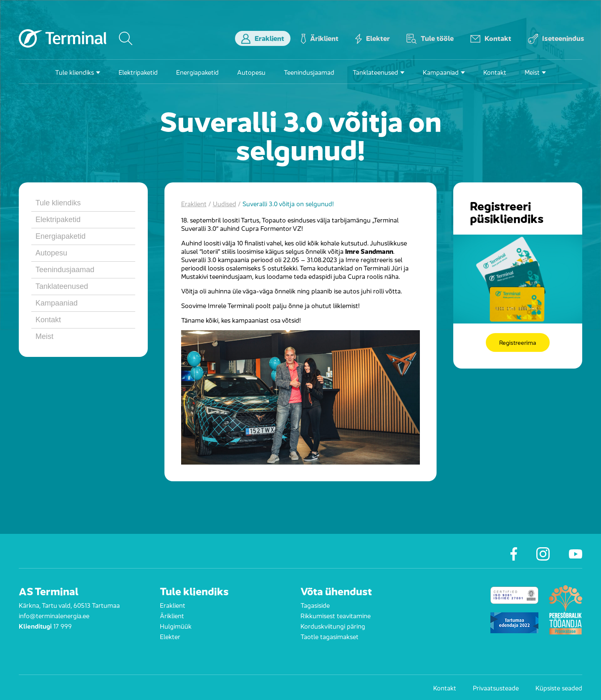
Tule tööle (430, 38)
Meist (532, 72)
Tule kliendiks (74, 72)
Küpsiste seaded (559, 687)
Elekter (372, 38)
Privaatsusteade (496, 687)
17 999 (63, 625)
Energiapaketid (197, 72)
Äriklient (320, 38)
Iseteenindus (556, 38)
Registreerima (518, 342)
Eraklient (263, 38)
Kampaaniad (441, 72)
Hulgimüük (176, 625)
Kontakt (491, 38)
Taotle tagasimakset (330, 636)
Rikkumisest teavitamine (336, 615)
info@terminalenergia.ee (54, 615)
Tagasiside (315, 605)
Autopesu (251, 72)
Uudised (225, 203)
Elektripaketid (138, 72)
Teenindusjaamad (309, 72)
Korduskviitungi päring (333, 625)
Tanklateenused (375, 72)
